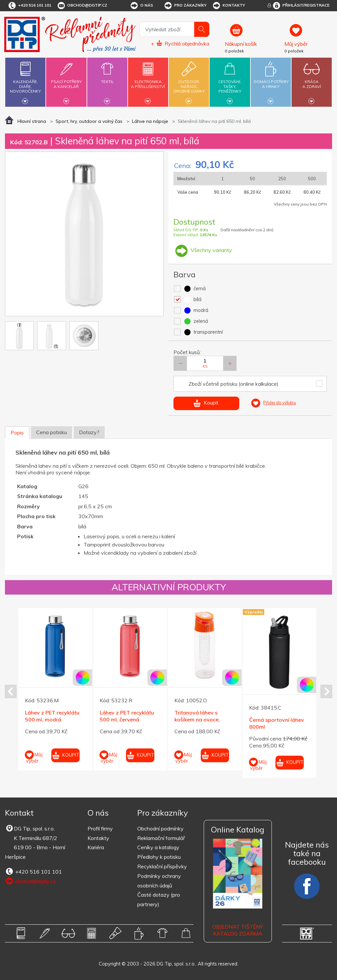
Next (326, 691)
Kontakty (229, 6)
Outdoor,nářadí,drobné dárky (189, 81)
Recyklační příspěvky (162, 866)
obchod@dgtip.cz (82, 6)
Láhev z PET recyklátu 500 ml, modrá (52, 716)
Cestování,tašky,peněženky (230, 81)
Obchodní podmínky (160, 828)
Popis (17, 433)
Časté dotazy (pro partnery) (159, 899)
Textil (107, 78)
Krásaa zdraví (312, 80)
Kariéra (96, 847)
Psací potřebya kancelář (66, 80)
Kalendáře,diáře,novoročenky (25, 81)
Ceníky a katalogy (158, 847)
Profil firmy (100, 828)
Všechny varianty (203, 250)
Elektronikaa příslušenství (148, 80)
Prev (11, 691)
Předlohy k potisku (159, 857)
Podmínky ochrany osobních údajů (159, 881)
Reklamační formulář (161, 838)
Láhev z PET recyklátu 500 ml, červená (127, 716)
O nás (141, 6)
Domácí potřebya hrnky (271, 80)
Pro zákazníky (185, 6)
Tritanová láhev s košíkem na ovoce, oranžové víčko (197, 719)
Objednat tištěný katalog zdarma (238, 930)
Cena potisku (52, 432)
